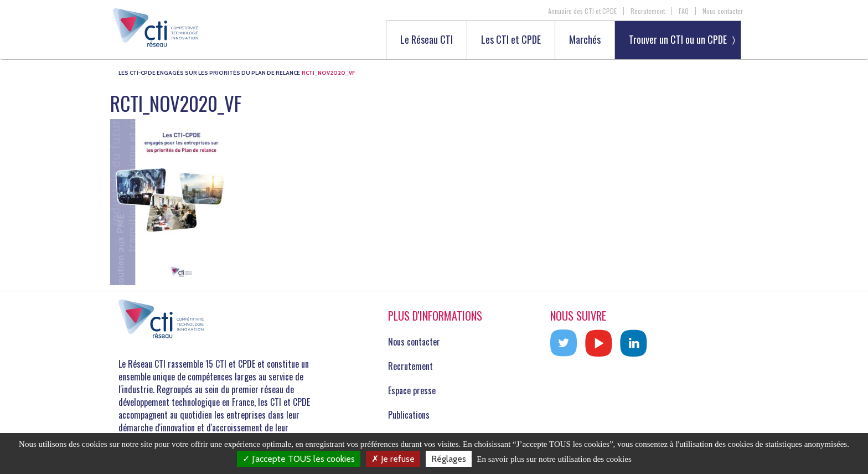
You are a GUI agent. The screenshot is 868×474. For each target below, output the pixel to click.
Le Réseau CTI (427, 40)
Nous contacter (723, 11)
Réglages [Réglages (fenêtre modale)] (449, 459)
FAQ (684, 11)
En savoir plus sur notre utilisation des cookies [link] (554, 459)
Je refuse (393, 459)
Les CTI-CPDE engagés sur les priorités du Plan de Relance (209, 73)
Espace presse (412, 390)
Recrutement (648, 11)
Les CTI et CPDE (511, 40)
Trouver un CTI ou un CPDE (678, 39)
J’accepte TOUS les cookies (299, 459)
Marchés (585, 40)
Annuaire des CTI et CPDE (582, 11)
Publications (409, 415)
